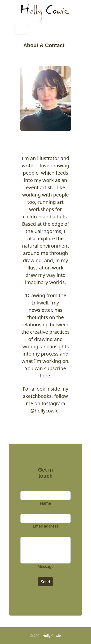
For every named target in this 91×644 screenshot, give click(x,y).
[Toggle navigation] (21, 30)
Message (45, 566)
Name (45, 503)
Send (46, 582)
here (45, 376)
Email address (45, 526)
